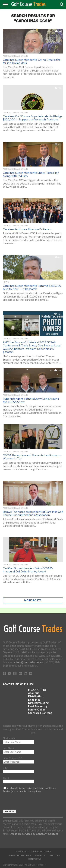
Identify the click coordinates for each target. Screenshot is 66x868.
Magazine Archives (20, 855)
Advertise (40, 855)
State (6, 778)
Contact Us (35, 859)
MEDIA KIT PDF (37, 690)
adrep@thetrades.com (27, 662)
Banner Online (37, 710)
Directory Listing (38, 703)
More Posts (33, 600)
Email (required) (12, 758)
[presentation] (30, 803)
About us (34, 693)
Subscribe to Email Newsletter (33, 851)
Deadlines (34, 700)
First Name (9, 738)
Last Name (9, 748)
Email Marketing (38, 706)
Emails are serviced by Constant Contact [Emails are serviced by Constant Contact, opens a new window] (34, 834)
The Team (55, 855)
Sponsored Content (40, 713)
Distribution (36, 696)
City (5, 768)
